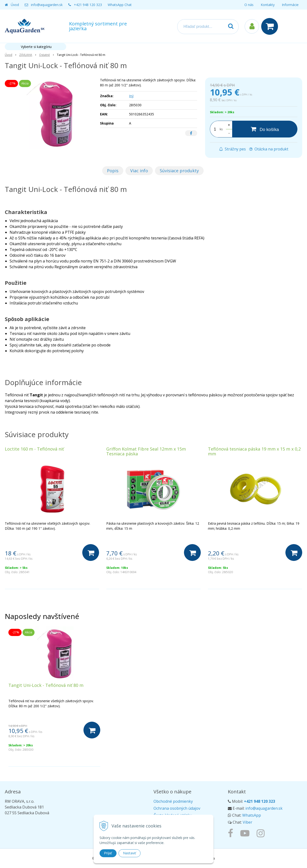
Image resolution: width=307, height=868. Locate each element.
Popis (113, 171)
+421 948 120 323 (88, 5)
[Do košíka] (265, 129)
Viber (248, 822)
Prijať (108, 853)
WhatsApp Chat (120, 5)
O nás (249, 5)
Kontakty (268, 5)
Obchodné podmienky (173, 801)
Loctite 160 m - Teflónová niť (34, 449)
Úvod (15, 5)
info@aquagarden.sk (47, 5)
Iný (131, 96)
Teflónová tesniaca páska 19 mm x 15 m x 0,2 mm (254, 451)
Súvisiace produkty (179, 171)
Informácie (290, 5)
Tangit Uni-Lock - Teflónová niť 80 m (46, 685)
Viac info (139, 171)
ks (221, 129)
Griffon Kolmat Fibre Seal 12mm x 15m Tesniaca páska (146, 451)
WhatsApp (252, 815)
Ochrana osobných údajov (177, 808)
